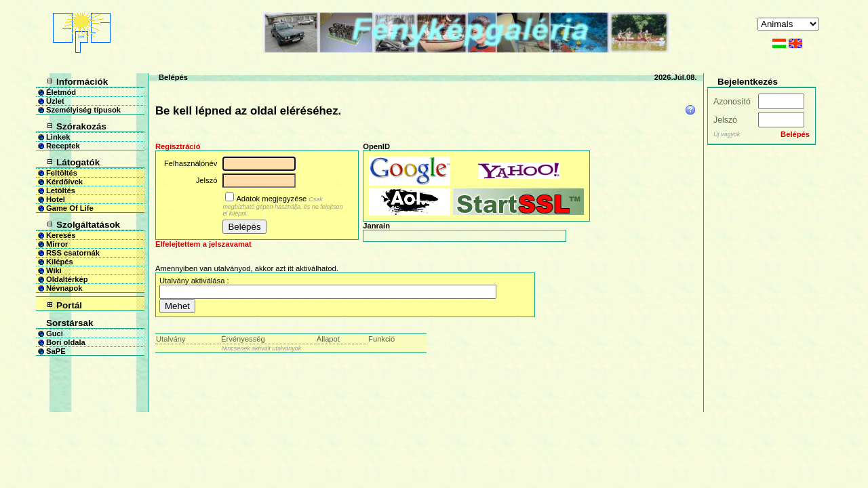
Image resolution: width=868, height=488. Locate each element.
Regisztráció (178, 146)
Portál (69, 305)
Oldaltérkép (67, 279)
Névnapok (64, 288)
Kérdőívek (64, 182)
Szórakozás (81, 126)
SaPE (56, 351)
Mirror (57, 244)
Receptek (63, 146)
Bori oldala (66, 342)
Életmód (61, 92)
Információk (82, 82)
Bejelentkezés (748, 82)
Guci (55, 333)
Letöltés (61, 190)
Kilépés (60, 262)
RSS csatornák (73, 253)
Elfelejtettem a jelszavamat (203, 244)
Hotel (56, 199)
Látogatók (78, 162)
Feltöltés (62, 173)
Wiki (54, 270)
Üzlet (55, 101)
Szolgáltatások (88, 225)
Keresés (61, 235)
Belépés (173, 77)
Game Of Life (70, 208)
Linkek (58, 137)
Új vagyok (727, 134)
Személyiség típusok (83, 110)
